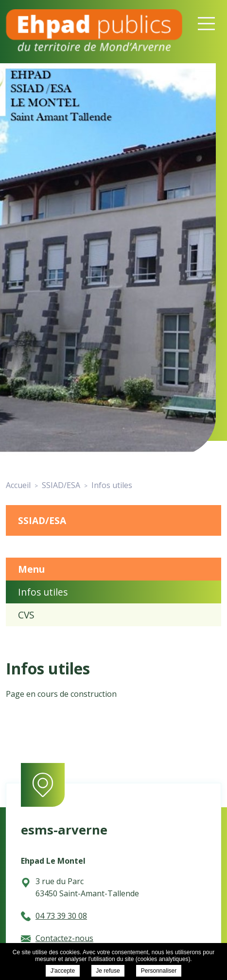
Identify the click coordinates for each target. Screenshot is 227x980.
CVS (26, 615)
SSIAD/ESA (42, 520)
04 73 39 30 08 (54, 916)
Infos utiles (43, 592)
